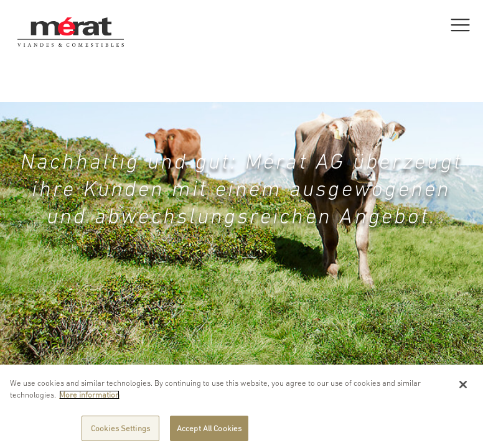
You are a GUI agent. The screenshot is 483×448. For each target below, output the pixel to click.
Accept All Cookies (209, 432)
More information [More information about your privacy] (89, 399)
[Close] (463, 388)
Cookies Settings (120, 432)
